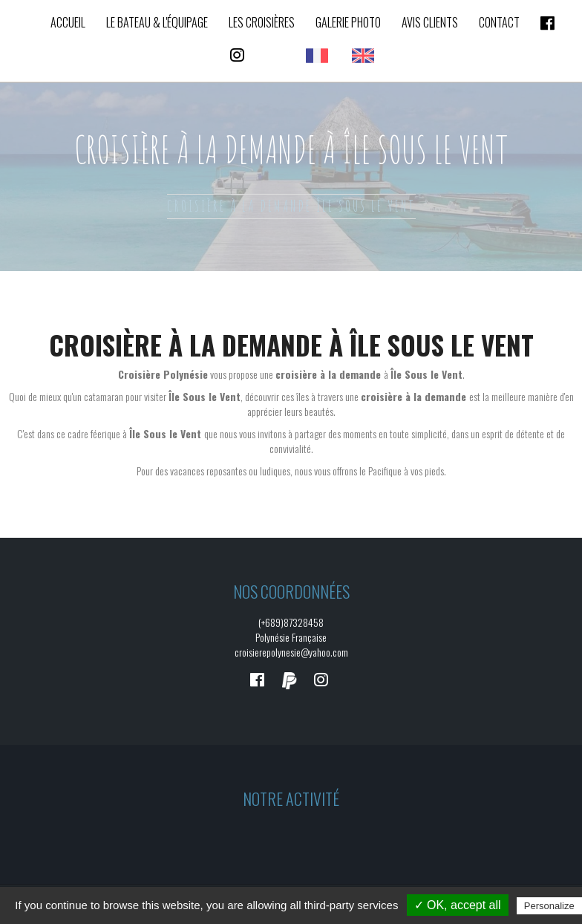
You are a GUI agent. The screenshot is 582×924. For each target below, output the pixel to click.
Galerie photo (348, 22)
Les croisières (262, 22)
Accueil (68, 22)
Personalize (549, 906)
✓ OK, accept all (458, 905)
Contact (499, 22)
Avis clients (430, 22)
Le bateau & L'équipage (157, 22)
